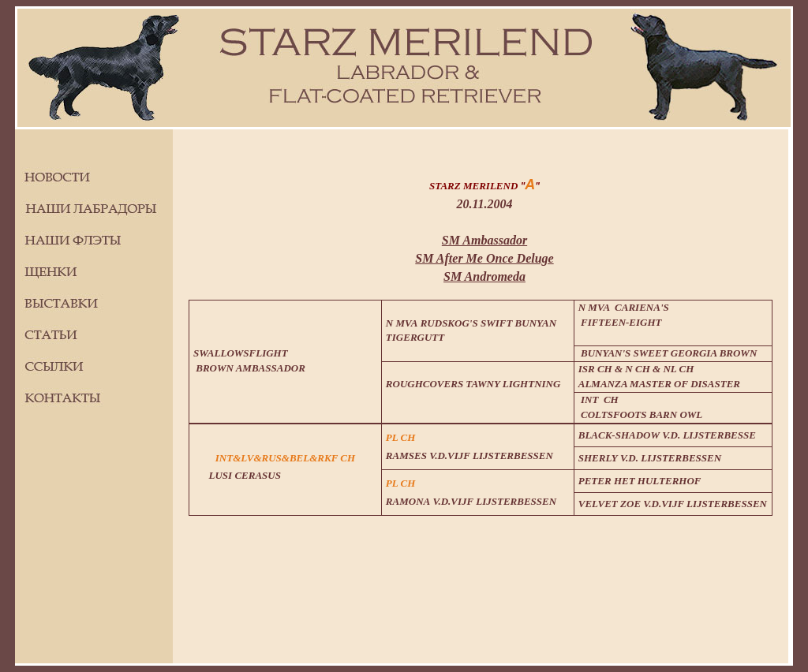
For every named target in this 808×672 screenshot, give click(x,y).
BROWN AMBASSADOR (249, 368)
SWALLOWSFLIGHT (241, 353)
